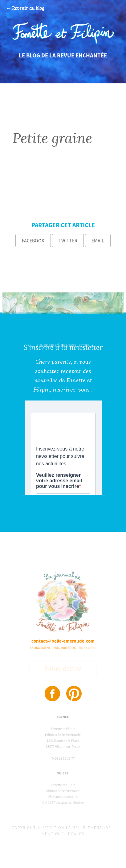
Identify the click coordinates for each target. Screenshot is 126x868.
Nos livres (88, 648)
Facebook (33, 241)
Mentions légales (63, 834)
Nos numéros (65, 648)
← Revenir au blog (25, 8)
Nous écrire (63, 669)
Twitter (68, 241)
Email (98, 241)
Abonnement (40, 648)
